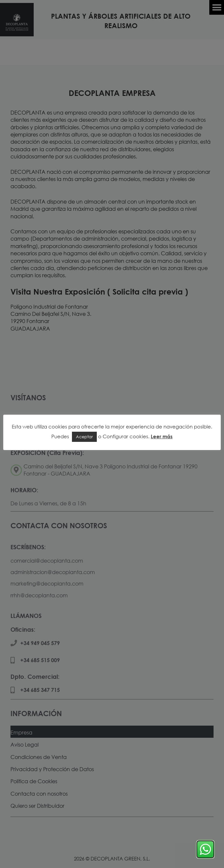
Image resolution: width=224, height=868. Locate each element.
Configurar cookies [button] (125, 436)
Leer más (162, 436)
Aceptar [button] (84, 437)
